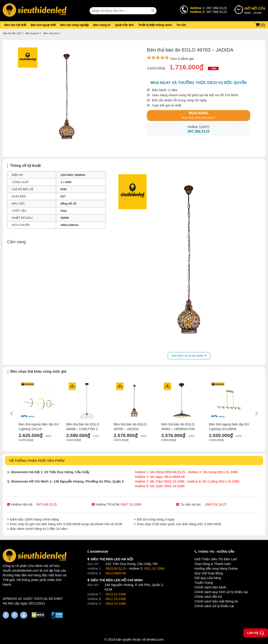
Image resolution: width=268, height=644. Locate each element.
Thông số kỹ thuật (25, 166)
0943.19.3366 (116, 603)
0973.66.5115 (46, 504)
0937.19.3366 (131, 504)
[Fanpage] (6, 615)
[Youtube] (24, 615)
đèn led (27, 575)
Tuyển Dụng (204, 582)
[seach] (153, 10)
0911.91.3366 (154, 568)
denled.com (155, 639)
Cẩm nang (16, 242)
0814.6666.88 (116, 573)
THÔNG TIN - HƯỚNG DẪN (216, 552)
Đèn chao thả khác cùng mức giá (38, 371)
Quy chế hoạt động (209, 573)
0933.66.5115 (116, 568)
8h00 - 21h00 (255, 10)
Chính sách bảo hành (210, 587)
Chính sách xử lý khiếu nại (214, 606)
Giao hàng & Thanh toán (213, 564)
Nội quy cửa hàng (208, 578)
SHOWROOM (99, 552)
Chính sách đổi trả (208, 597)
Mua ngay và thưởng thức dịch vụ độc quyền (199, 83)
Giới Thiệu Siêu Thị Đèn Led (216, 559)
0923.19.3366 (116, 594)
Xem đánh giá (182, 59)
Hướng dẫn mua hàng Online (216, 568)
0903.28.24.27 (216, 504)
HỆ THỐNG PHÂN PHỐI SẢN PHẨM (37, 461)
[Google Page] (15, 615)
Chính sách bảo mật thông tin (216, 601)
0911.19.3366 (116, 599)
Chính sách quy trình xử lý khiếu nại (221, 592)
